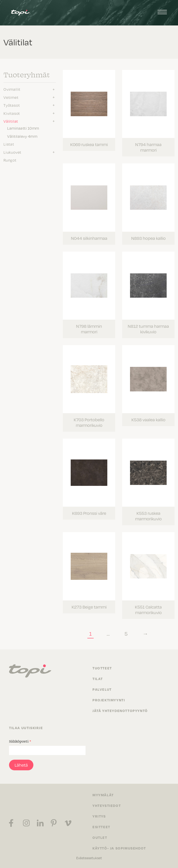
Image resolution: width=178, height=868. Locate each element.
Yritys (99, 816)
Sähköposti (20, 741)
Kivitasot (12, 113)
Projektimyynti (109, 700)
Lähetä (21, 765)
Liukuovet (12, 152)
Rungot (10, 160)
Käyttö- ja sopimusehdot (119, 848)
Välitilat (11, 121)
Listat (9, 144)
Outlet (100, 837)
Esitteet (101, 827)
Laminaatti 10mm (23, 128)
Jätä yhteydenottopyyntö (120, 711)
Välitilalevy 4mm (22, 136)
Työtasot (12, 105)
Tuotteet (102, 668)
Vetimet (11, 97)
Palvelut (102, 689)
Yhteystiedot (107, 806)
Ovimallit (12, 89)
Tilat (98, 679)
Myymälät (103, 795)
